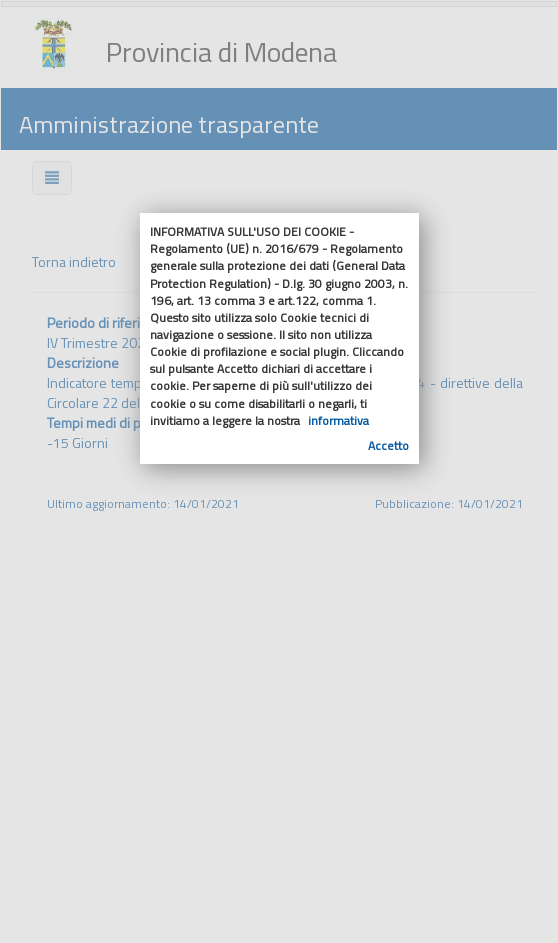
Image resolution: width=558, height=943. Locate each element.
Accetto (388, 445)
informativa (338, 420)
